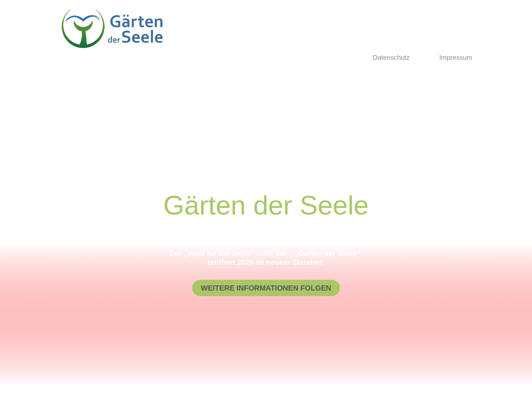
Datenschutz (391, 58)
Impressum (456, 58)
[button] (266, 288)
